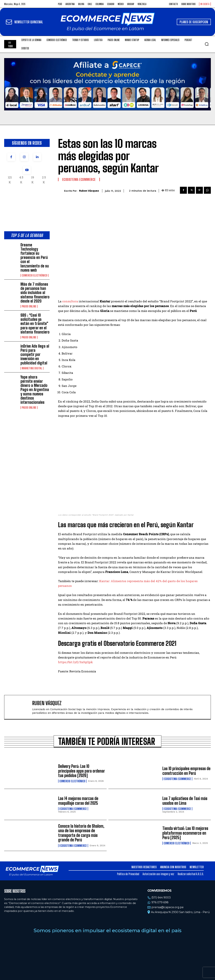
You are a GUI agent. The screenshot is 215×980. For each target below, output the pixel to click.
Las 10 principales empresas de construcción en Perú (186, 771)
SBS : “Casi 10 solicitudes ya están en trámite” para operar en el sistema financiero (35, 324)
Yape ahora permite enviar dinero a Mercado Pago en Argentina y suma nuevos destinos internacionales (35, 390)
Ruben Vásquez (89, 191)
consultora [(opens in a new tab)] (70, 301)
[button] (207, 44)
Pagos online (29, 306)
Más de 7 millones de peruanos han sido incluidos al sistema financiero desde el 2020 (35, 293)
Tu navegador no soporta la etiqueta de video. (107, 84)
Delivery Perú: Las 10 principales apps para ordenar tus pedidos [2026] (82, 771)
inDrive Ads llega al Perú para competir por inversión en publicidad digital (35, 355)
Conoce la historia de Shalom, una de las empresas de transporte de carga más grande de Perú (81, 833)
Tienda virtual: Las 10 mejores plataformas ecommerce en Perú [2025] (185, 833)
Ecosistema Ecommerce (79, 179)
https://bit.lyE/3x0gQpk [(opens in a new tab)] (75, 662)
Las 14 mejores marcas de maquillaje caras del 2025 (78, 801)
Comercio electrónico (35, 275)
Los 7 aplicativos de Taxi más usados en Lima (185, 801)
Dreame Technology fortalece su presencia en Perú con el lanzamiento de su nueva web (35, 258)
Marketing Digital (32, 368)
